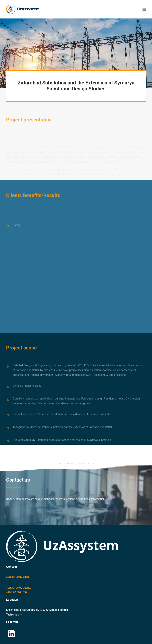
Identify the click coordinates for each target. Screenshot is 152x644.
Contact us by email (18, 577)
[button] (144, 9)
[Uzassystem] (23, 9)
